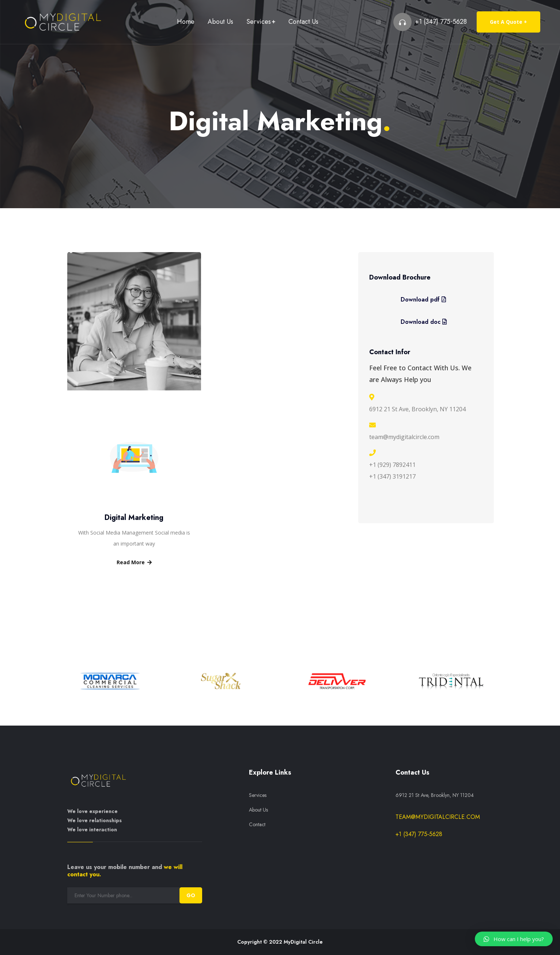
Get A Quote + (508, 22)
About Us (220, 22)
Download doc (424, 322)
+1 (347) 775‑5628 (441, 22)
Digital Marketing (134, 518)
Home (186, 22)
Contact (257, 824)
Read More (134, 562)
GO (191, 895)
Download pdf (423, 299)
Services (259, 22)
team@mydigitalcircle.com (438, 817)
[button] (514, 939)
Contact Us (303, 22)
